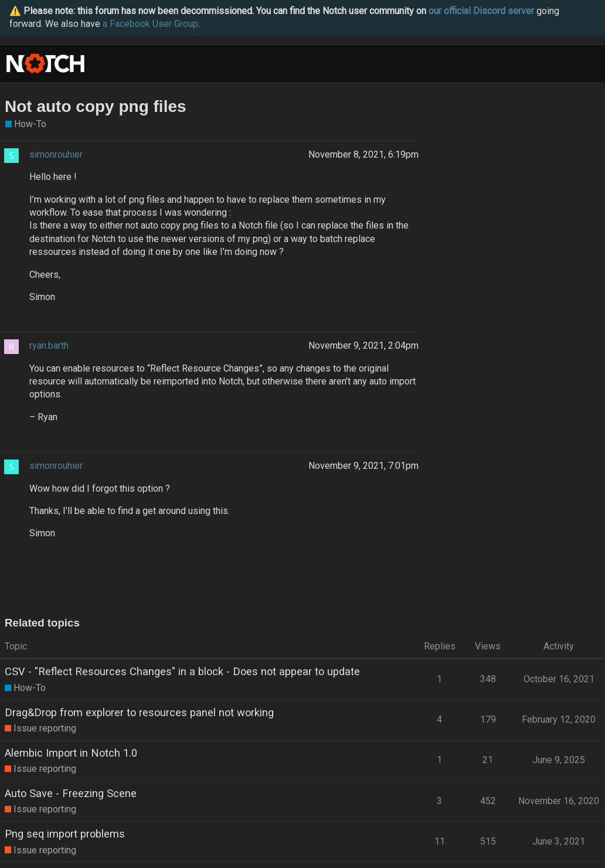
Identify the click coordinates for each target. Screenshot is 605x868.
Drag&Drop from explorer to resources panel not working (139, 712)
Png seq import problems (65, 834)
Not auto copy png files (96, 106)
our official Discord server (481, 11)
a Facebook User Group (150, 24)
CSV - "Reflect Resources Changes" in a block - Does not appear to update (182, 671)
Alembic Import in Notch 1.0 (71, 753)
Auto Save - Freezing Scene (71, 793)
